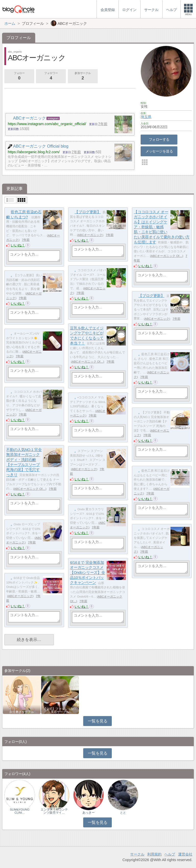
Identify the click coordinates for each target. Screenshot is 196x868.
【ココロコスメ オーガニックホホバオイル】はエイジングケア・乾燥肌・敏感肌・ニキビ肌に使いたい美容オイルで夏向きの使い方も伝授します (162, 227)
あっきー (89, 813)
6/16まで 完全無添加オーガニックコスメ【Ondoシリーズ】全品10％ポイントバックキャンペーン (87, 573)
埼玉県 (146, 117)
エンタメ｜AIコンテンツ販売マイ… (54, 811)
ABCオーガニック (90, 235)
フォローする (159, 139)
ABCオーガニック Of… (167, 256)
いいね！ (18, 245)
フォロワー (51, 76)
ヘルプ (170, 854)
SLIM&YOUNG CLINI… (20, 811)
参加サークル (83, 76)
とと (123, 813)
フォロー (19, 76)
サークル (137, 854)
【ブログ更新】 (88, 212)
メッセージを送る (159, 151)
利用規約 (154, 854)
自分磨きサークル (22, 712)
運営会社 (185, 854)
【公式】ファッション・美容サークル (60, 710)
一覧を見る (98, 721)
